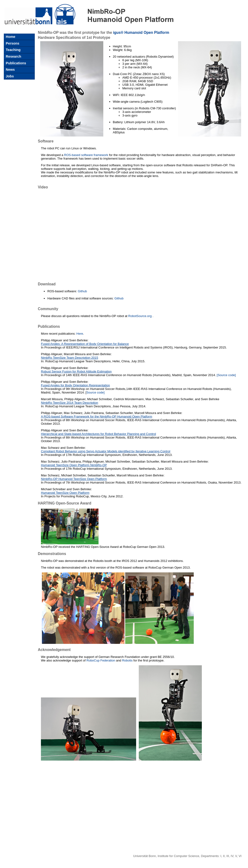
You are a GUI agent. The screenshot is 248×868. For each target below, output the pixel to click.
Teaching (13, 50)
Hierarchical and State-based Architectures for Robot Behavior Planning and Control (98, 434)
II (224, 856)
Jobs (9, 76)
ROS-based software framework (86, 155)
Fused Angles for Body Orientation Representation (75, 385)
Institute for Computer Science (178, 856)
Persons (12, 43)
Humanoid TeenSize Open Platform (65, 493)
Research (13, 56)
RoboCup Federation (101, 660)
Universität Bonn (145, 856)
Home (10, 37)
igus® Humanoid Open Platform (141, 33)
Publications (15, 63)
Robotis (127, 660)
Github (82, 291)
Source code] (96, 392)
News (10, 70)
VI (240, 856)
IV (232, 856)
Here (80, 334)
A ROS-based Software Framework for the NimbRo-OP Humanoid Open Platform (97, 416)
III (228, 856)
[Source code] (226, 375)
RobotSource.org (140, 316)
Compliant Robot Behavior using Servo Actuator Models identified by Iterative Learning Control (106, 451)
